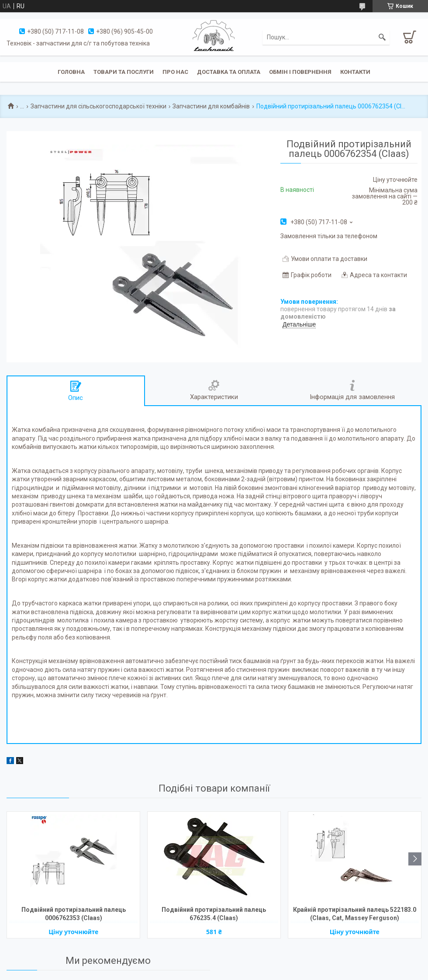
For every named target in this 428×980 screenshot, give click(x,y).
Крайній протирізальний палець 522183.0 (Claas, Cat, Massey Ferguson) (355, 914)
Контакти (355, 72)
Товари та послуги (124, 72)
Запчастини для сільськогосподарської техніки (98, 106)
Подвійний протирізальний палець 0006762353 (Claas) (74, 914)
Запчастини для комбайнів (211, 106)
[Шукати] (382, 37)
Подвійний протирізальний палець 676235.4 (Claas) (214, 914)
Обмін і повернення (300, 72)
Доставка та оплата (229, 72)
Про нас (175, 72)
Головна (71, 72)
